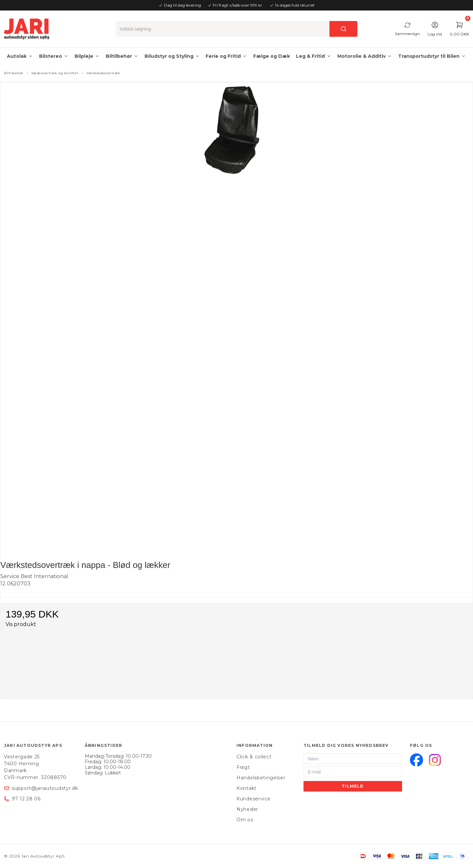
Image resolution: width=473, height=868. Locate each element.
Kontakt (247, 788)
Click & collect (254, 757)
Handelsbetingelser (261, 778)
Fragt (243, 767)
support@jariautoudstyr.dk (45, 788)
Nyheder (247, 809)
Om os (245, 820)
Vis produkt (21, 624)
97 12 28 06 (26, 799)
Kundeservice (253, 799)
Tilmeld (353, 786)
